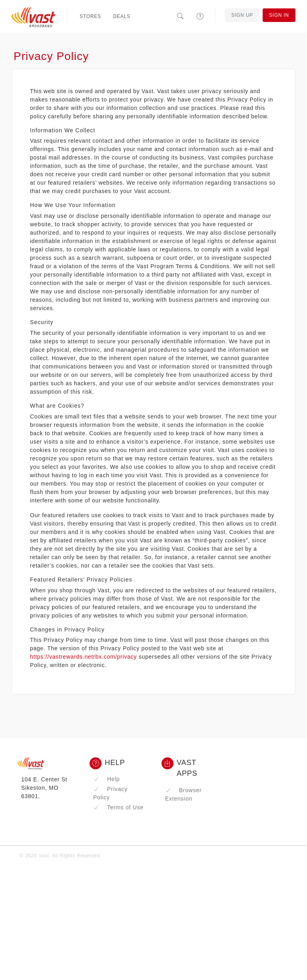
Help (107, 779)
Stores (90, 16)
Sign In (279, 15)
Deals (122, 16)
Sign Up (242, 15)
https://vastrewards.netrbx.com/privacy (83, 657)
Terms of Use (118, 807)
